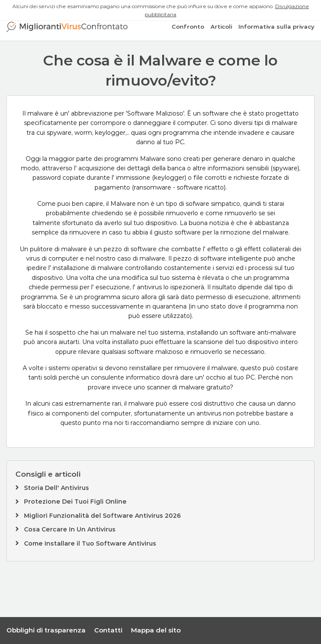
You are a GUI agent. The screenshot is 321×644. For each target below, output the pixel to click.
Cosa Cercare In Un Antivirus (70, 529)
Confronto (188, 27)
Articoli (221, 27)
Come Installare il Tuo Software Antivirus (90, 543)
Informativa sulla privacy (276, 27)
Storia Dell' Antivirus (56, 488)
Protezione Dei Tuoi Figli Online (75, 502)
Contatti (108, 630)
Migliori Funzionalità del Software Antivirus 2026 (102, 516)
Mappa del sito (156, 630)
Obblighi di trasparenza (46, 630)
